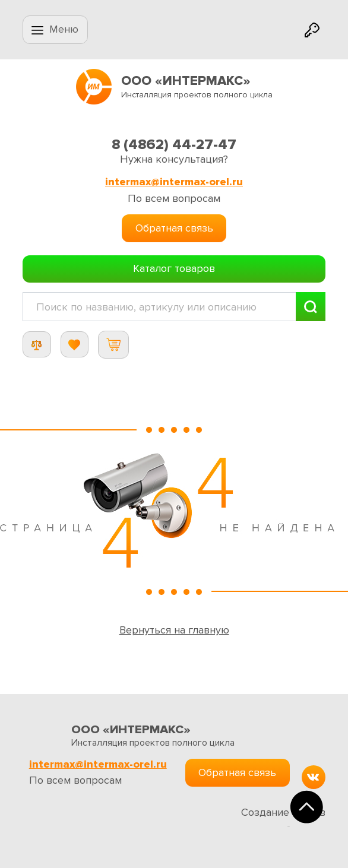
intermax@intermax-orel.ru (174, 182)
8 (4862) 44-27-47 (174, 145)
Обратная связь (174, 228)
